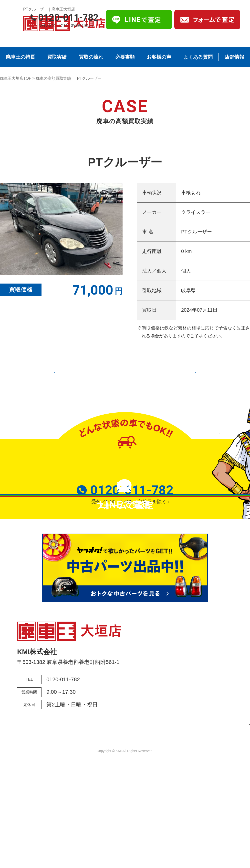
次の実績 (179, 372)
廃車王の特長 (21, 57)
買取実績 (57, 57)
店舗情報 (234, 57)
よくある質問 (198, 57)
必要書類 (125, 57)
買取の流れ (91, 57)
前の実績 (71, 372)
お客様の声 (159, 57)
